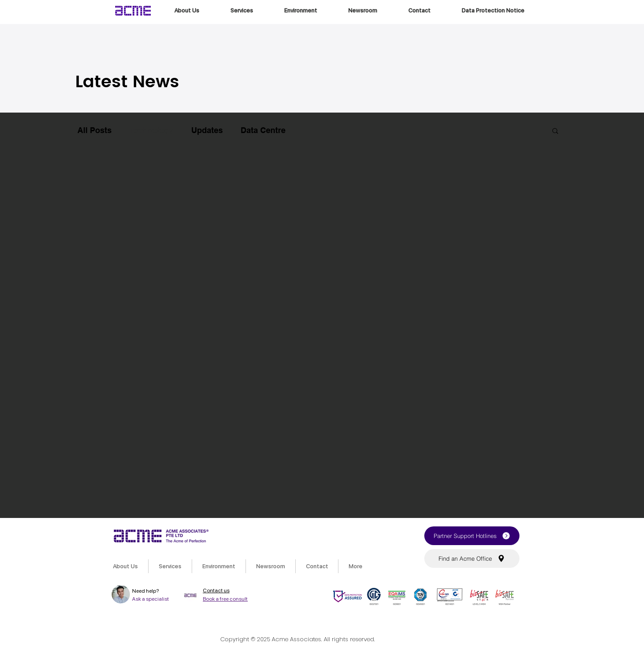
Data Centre (263, 130)
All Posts (95, 130)
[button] (555, 131)
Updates (207, 130)
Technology (151, 130)
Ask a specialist (151, 599)
